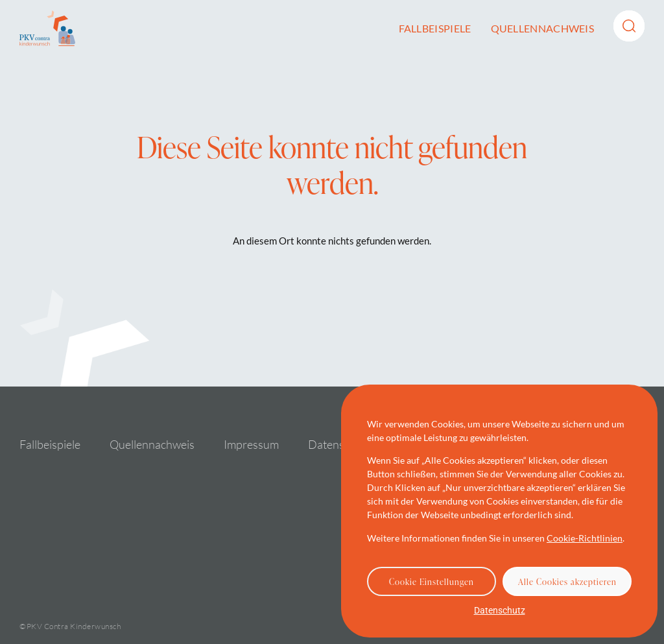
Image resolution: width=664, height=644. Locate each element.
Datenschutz (500, 610)
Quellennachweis (543, 28)
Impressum (251, 444)
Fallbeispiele (435, 28)
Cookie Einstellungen (432, 582)
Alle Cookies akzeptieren (567, 582)
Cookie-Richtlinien (585, 538)
